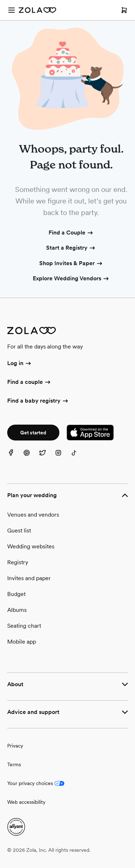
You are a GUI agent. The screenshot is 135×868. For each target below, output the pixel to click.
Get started (33, 433)
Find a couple (29, 382)
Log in (20, 364)
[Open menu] (12, 10)
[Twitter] (47, 457)
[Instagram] (63, 457)
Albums (17, 610)
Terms (14, 764)
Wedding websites (31, 546)
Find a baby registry (38, 401)
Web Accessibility (0, 0)
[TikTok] (78, 457)
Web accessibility (26, 802)
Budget (16, 594)
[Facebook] (15, 457)
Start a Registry (71, 248)
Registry (18, 562)
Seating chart (24, 626)
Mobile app (22, 642)
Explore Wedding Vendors (71, 279)
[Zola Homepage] (37, 10)
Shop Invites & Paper (71, 264)
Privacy (15, 746)
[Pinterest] (31, 457)
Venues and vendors (33, 515)
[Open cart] (124, 10)
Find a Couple (71, 233)
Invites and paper (29, 578)
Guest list (19, 531)
